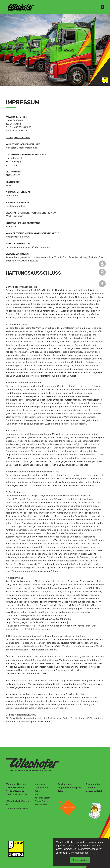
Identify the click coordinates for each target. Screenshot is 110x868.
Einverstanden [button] (80, 860)
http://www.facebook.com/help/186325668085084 (34, 619)
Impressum (40, 784)
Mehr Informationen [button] (78, 853)
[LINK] (44, 674)
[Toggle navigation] (103, 7)
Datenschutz (41, 788)
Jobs (37, 791)
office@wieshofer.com (18, 138)
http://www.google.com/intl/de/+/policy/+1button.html (37, 623)
